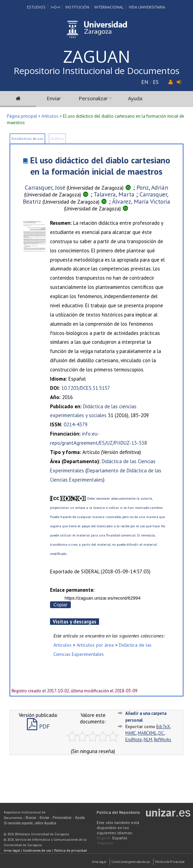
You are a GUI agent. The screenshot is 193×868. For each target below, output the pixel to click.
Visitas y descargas (75, 622)
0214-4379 (76, 424)
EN (145, 82)
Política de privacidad (70, 850)
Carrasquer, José (45, 187)
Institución (77, 7)
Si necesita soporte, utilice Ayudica (30, 823)
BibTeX (163, 727)
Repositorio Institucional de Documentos (96, 71)
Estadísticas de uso (27, 139)
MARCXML (147, 733)
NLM (148, 740)
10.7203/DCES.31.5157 (86, 388)
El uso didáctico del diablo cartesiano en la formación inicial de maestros (100, 166)
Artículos (50, 116)
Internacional (109, 7)
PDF (38, 726)
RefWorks (163, 740)
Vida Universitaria (147, 7)
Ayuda (135, 98)
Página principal (22, 116)
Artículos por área (95, 645)
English (103, 838)
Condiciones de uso (37, 850)
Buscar (31, 818)
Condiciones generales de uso (131, 862)
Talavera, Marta (114, 194)
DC (161, 733)
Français (106, 843)
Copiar (60, 605)
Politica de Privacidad (170, 862)
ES (156, 82)
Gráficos (57, 139)
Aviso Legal (99, 862)
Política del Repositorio (118, 812)
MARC (131, 733)
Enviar (54, 98)
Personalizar (93, 98)
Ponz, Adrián (152, 187)
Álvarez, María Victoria (141, 201)
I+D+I (55, 7)
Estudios (36, 7)
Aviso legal (12, 850)
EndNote (134, 740)
